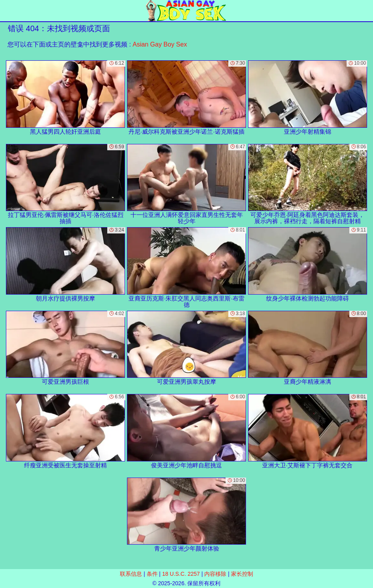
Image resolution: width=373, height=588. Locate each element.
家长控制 (242, 574)
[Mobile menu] (7, 11)
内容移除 (215, 574)
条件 (152, 574)
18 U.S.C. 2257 (181, 574)
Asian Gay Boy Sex (160, 44)
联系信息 (131, 574)
